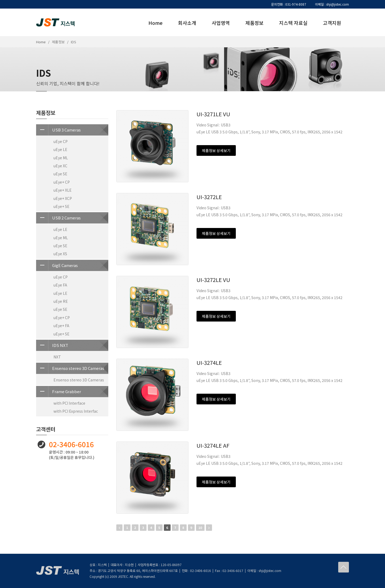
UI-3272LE (209, 197)
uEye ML (61, 158)
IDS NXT (52, 345)
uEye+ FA (61, 326)
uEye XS (60, 254)
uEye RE (61, 301)
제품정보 (255, 23)
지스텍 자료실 (293, 23)
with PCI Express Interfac (76, 411)
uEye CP (61, 141)
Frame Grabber (59, 392)
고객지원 (332, 23)
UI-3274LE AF (213, 445)
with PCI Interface (69, 403)
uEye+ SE (61, 206)
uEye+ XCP (63, 198)
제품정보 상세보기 (216, 150)
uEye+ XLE (63, 190)
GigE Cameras (57, 265)
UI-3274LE (209, 363)
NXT (57, 357)
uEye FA (60, 285)
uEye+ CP (62, 182)
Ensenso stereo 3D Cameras (70, 368)
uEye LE (60, 149)
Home (155, 23)
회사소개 (187, 23)
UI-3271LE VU (213, 114)
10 (200, 527)
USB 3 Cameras (58, 130)
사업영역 (221, 23)
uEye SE (60, 174)
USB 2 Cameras (58, 218)
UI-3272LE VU (213, 280)
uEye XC (60, 166)
